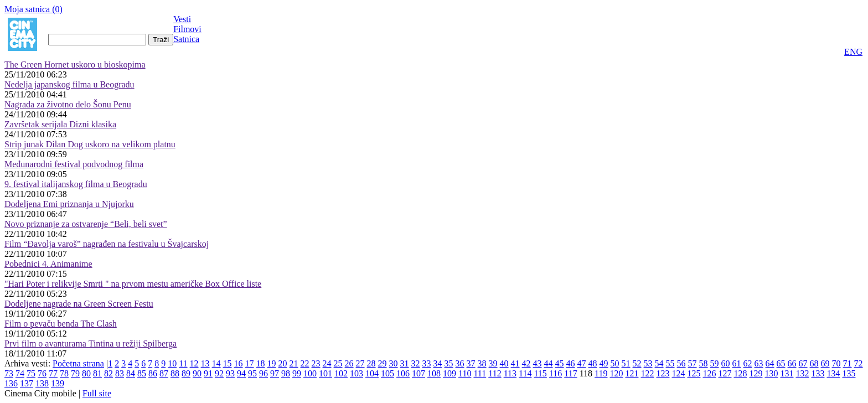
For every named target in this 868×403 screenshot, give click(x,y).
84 (131, 373)
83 (120, 373)
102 (341, 373)
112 (495, 373)
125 (694, 373)
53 (648, 363)
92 (219, 373)
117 (570, 373)
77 (53, 373)
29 (383, 363)
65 (781, 363)
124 (678, 373)
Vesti (182, 19)
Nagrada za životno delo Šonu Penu (68, 104)
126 (709, 373)
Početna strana (78, 363)
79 (75, 373)
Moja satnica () (33, 9)
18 (261, 363)
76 (42, 373)
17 (250, 363)
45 (560, 363)
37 (471, 363)
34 (438, 363)
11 (183, 363)
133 (818, 373)
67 (803, 363)
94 (241, 373)
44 (549, 363)
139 (58, 383)
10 (172, 363)
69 (825, 363)
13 (205, 363)
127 (725, 373)
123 (663, 373)
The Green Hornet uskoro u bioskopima (75, 64)
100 (310, 373)
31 (405, 363)
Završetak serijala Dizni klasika (60, 124)
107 (418, 373)
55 (670, 363)
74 (20, 373)
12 (194, 363)
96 (263, 373)
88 (175, 373)
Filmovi (187, 29)
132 (802, 373)
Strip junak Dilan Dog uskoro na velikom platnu (90, 144)
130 (771, 373)
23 (316, 363)
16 (239, 363)
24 (327, 363)
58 (704, 363)
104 (372, 373)
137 (27, 383)
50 (615, 363)
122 (647, 373)
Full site (97, 393)
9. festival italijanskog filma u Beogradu (76, 184)
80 (86, 373)
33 (427, 363)
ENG (853, 52)
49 (604, 363)
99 (297, 373)
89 (186, 373)
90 (197, 373)
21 (294, 363)
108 (434, 373)
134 (833, 373)
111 (480, 373)
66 (792, 363)
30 (394, 363)
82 (108, 373)
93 (230, 373)
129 (756, 373)
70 (836, 363)
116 (556, 373)
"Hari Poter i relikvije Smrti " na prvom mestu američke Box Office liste (133, 284)
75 (31, 373)
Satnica (186, 39)
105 (387, 373)
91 (208, 373)
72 (859, 363)
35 (449, 363)
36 (460, 363)
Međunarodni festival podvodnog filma (74, 164)
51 (626, 363)
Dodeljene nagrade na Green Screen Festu (79, 304)
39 (493, 363)
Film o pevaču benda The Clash (61, 324)
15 (228, 363)
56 (681, 363)
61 (737, 363)
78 (64, 373)
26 (349, 363)
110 (465, 373)
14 (216, 363)
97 (275, 373)
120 (616, 373)
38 (482, 363)
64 (770, 363)
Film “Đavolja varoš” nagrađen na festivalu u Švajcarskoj (107, 244)
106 (403, 373)
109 (449, 373)
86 (153, 373)
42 (526, 363)
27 (360, 363)
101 (325, 373)
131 (787, 373)
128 (740, 373)
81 (97, 373)
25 (338, 363)
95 (252, 373)
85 (142, 373)
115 (540, 373)
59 (715, 363)
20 (283, 363)
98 (286, 373)
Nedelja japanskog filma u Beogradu (69, 84)
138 (42, 383)
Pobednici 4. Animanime (48, 264)
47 (582, 363)
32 (416, 363)
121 (632, 373)
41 (515, 363)
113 (510, 373)
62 (748, 363)
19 (272, 363)
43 (538, 363)
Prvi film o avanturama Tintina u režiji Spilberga (91, 343)
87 (164, 373)
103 (356, 373)
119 (601, 373)
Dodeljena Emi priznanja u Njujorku (69, 204)
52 (637, 363)
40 (504, 363)
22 (305, 363)
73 (9, 373)
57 (693, 363)
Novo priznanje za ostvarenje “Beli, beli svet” (86, 224)
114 (525, 373)
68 (814, 363)
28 (371, 363)
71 (848, 363)
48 (593, 363)
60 (726, 363)
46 (571, 363)
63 (759, 363)
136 (11, 383)
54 (659, 363)
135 (849, 373)
